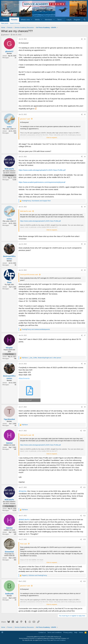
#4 (85, 207)
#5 (85, 244)
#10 (84, 431)
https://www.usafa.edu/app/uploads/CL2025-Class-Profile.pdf (42, 170)
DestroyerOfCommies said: (29, 275)
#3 (85, 157)
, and (36, 201)
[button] (32, 20)
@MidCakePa (24, 519)
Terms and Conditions (59, 640)
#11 (84, 487)
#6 (85, 270)
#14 (84, 581)
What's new (25, 20)
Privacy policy (68, 632)
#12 (84, 516)
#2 (85, 114)
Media (37, 20)
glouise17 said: (25, 119)
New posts (5, 23)
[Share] (82, 39)
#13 (84, 539)
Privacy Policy (46, 640)
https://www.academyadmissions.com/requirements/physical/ (42, 182)
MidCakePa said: (26, 211)
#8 (85, 364)
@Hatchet (23, 491)
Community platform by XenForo (44, 637)
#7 (85, 335)
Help (76, 632)
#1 (85, 39)
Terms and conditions (54, 632)
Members (49, 20)
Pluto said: (24, 544)
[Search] (85, 20)
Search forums (15, 23)
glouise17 (6, 35)
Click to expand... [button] (52, 138)
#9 (85, 407)
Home (5, 20)
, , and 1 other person (41, 358)
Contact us (42, 632)
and (36, 329)
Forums (14, 20)
